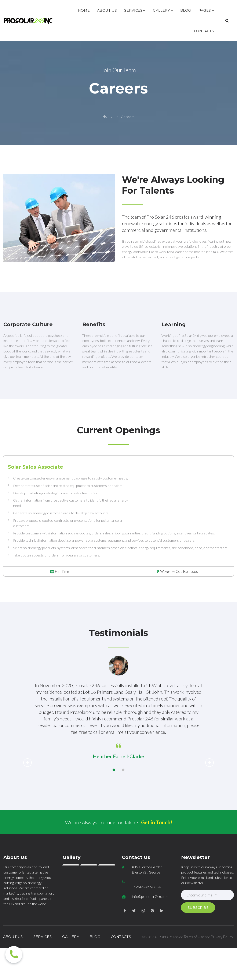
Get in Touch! (157, 848)
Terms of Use (205, 963)
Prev (28, 788)
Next (209, 788)
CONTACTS (204, 31)
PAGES (206, 10)
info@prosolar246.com (150, 923)
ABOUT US (107, 10)
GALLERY (163, 10)
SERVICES (135, 10)
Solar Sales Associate (35, 478)
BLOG (186, 10)
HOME (84, 10)
